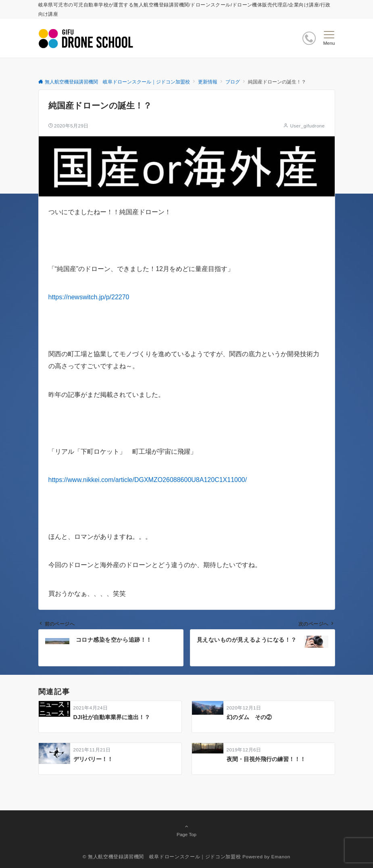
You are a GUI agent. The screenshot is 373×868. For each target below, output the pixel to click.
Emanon (281, 857)
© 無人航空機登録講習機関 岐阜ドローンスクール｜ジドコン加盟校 (162, 857)
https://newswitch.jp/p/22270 (89, 297)
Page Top (187, 830)
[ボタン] (309, 38)
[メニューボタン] (329, 38)
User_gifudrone (307, 126)
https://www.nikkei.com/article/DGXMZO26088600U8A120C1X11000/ (148, 480)
